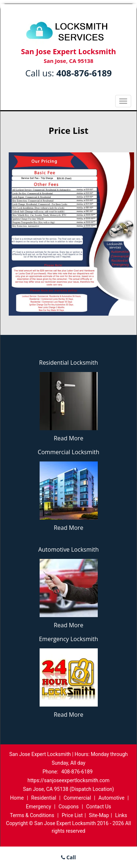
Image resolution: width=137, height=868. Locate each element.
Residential (44, 798)
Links (121, 815)
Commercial (77, 798)
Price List (72, 815)
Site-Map (99, 815)
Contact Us (99, 807)
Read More (68, 438)
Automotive (112, 798)
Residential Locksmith (69, 363)
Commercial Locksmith (69, 452)
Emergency (38, 807)
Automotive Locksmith (68, 549)
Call (68, 857)
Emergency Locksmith (68, 639)
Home (17, 798)
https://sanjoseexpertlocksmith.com (69, 780)
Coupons (69, 807)
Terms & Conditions (32, 815)
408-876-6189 (84, 73)
